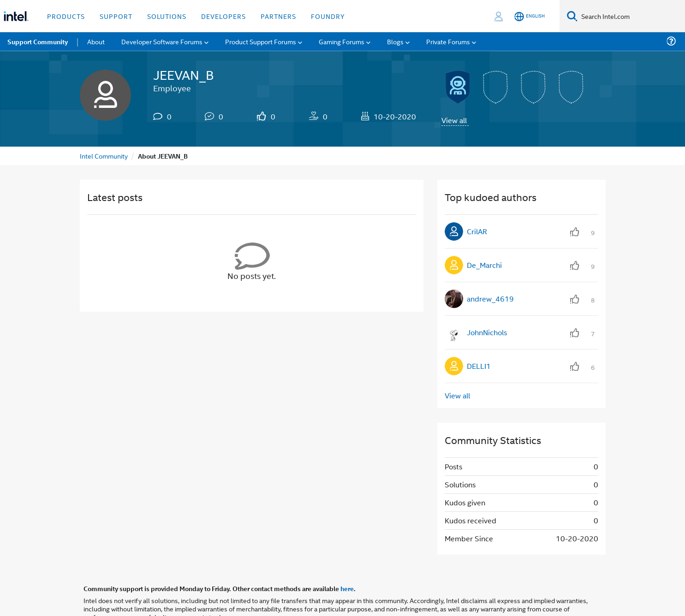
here (347, 588)
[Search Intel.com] (631, 16)
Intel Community (104, 156)
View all (454, 120)
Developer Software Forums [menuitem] (162, 41)
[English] (530, 16)
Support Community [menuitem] (38, 41)
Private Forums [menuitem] (448, 41)
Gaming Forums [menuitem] (342, 41)
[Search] (572, 16)
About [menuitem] (96, 41)
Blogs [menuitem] (395, 41)
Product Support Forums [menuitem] (261, 41)
